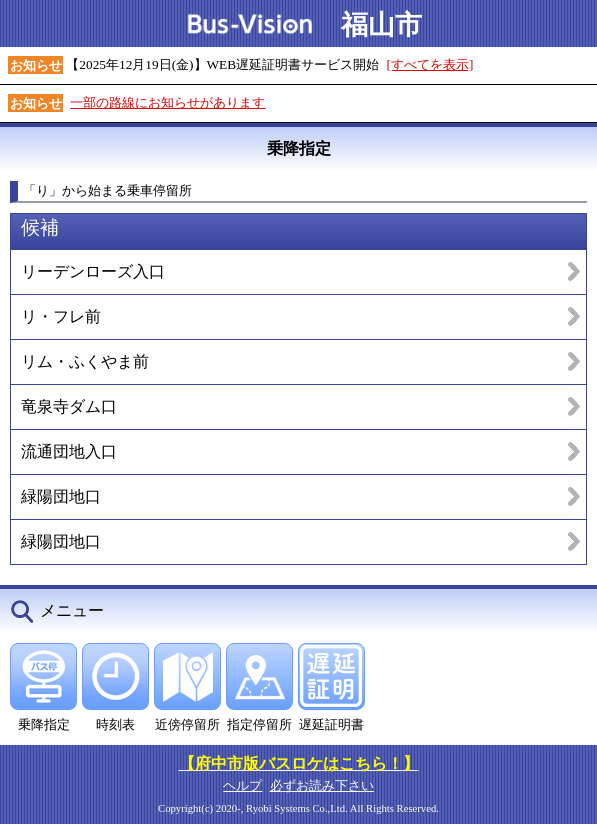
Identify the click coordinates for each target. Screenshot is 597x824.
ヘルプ (242, 785)
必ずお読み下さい (322, 785)
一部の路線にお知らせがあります (167, 102)
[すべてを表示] (430, 64)
